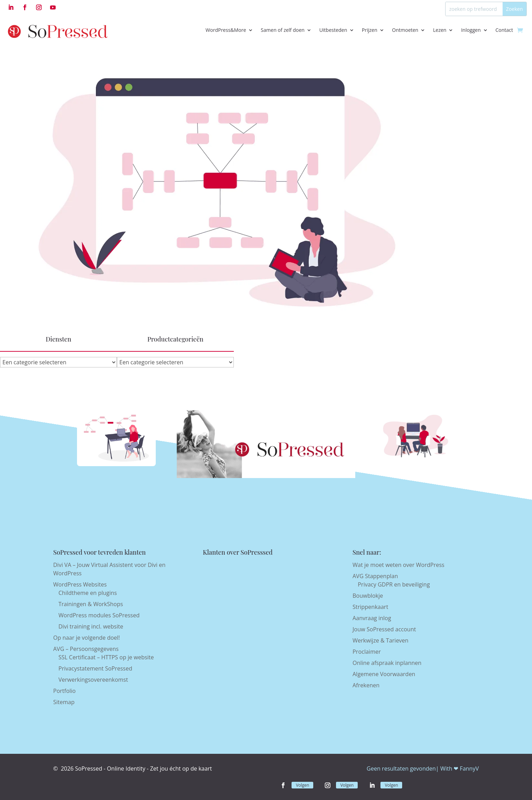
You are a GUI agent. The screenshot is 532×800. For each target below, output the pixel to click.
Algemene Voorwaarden (384, 674)
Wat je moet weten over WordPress (398, 565)
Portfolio (64, 691)
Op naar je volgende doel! (87, 638)
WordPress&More (226, 30)
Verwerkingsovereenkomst (93, 680)
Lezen (440, 30)
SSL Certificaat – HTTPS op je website (106, 657)
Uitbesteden (333, 30)
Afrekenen (366, 685)
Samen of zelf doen (283, 30)
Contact (504, 30)
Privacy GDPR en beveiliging (394, 584)
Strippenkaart (370, 607)
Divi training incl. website (91, 626)
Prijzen (370, 30)
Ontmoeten (405, 30)
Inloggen (471, 30)
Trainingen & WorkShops (91, 604)
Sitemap (64, 702)
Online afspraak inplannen (387, 663)
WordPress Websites (80, 584)
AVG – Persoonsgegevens (86, 649)
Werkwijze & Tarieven (380, 640)
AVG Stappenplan (375, 576)
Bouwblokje (368, 596)
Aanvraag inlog (372, 618)
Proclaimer (367, 652)
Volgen (302, 785)
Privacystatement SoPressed (95, 668)
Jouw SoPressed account (384, 629)
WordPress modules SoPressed (99, 615)
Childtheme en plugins (88, 593)
